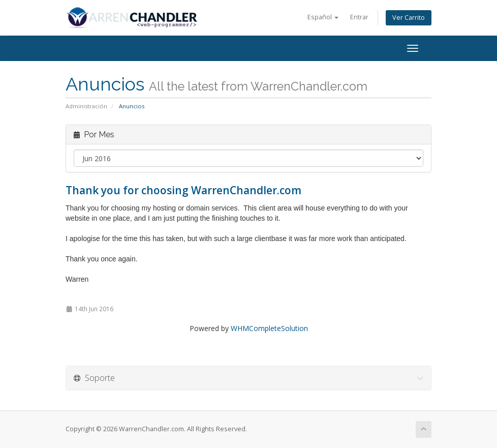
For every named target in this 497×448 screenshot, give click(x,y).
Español (323, 17)
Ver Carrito (409, 18)
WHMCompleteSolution (269, 328)
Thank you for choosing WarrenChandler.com (183, 190)
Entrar (359, 17)
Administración (86, 106)
